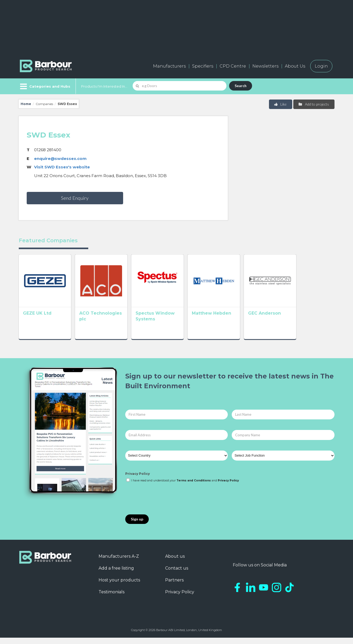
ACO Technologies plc (112, 321)
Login (321, 66)
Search (241, 86)
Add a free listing (116, 574)
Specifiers (203, 66)
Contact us (177, 574)
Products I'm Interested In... (104, 86)
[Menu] (45, 86)
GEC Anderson (295, 321)
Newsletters (265, 66)
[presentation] (165, 505)
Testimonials (112, 598)
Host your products (119, 586)
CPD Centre (233, 66)
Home (26, 104)
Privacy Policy (138, 480)
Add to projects (313, 104)
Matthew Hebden (234, 321)
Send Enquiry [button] (75, 198)
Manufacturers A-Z (119, 563)
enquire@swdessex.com (60, 158)
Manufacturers (169, 66)
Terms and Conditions (194, 487)
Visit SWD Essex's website (62, 167)
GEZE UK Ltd (37, 321)
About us (175, 563)
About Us (295, 66)
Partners (174, 586)
